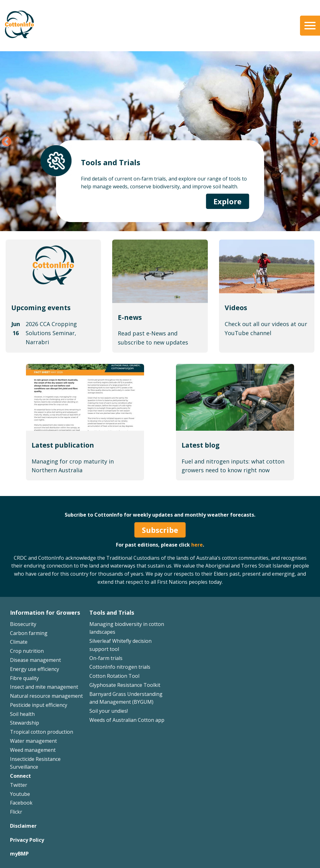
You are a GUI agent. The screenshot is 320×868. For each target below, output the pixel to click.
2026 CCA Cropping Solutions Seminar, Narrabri (51, 333)
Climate (19, 642)
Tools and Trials (112, 613)
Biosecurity (23, 624)
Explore (227, 201)
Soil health (22, 714)
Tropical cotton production (42, 732)
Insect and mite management (44, 687)
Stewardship (25, 723)
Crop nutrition (27, 651)
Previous (7, 142)
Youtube (20, 794)
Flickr (16, 812)
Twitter (19, 785)
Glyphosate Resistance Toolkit (125, 685)
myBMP (19, 854)
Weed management (33, 750)
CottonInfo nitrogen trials (120, 667)
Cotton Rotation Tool (114, 676)
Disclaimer (23, 826)
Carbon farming (29, 633)
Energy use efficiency (35, 669)
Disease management (35, 660)
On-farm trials (106, 658)
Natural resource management (46, 696)
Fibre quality (24, 678)
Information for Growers (45, 613)
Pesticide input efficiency (39, 705)
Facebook (21, 803)
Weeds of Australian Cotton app (127, 720)
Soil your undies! (109, 711)
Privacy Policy (27, 840)
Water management (33, 741)
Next (313, 142)
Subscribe (160, 530)
